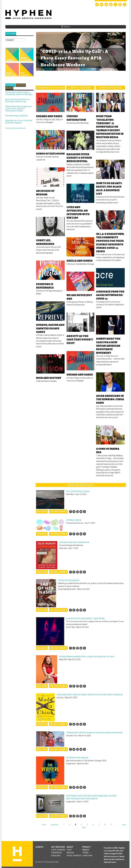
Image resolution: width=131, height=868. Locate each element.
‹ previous (54, 825)
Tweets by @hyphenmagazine (15, 128)
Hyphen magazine (17, 854)
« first (44, 825)
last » (84, 828)
